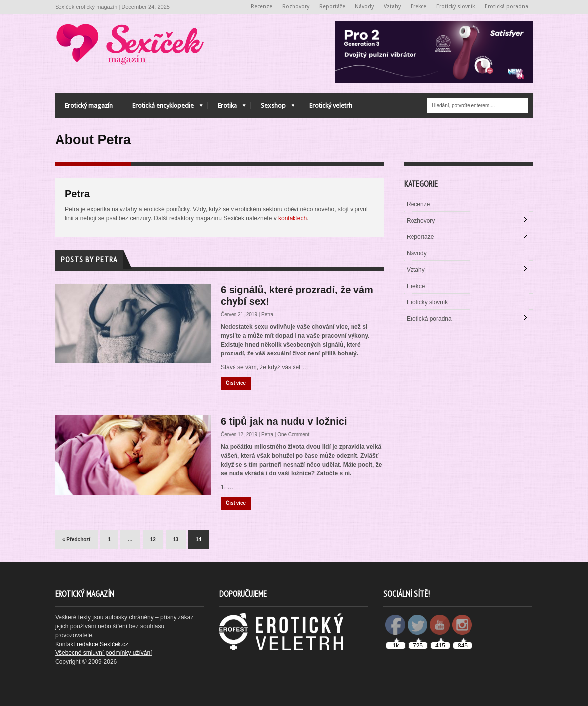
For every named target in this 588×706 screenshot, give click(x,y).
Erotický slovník (456, 7)
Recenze (262, 7)
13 (176, 540)
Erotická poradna (506, 7)
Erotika (227, 108)
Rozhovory (296, 7)
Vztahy (392, 7)
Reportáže (332, 7)
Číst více (236, 383)
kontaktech (293, 218)
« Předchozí (76, 540)
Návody (364, 7)
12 (153, 540)
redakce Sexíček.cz (103, 644)
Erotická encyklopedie (163, 108)
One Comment (293, 435)
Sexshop (273, 108)
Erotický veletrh (331, 105)
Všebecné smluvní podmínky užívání (103, 653)
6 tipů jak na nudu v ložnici (284, 421)
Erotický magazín (89, 105)
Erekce (418, 7)
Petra (267, 315)
